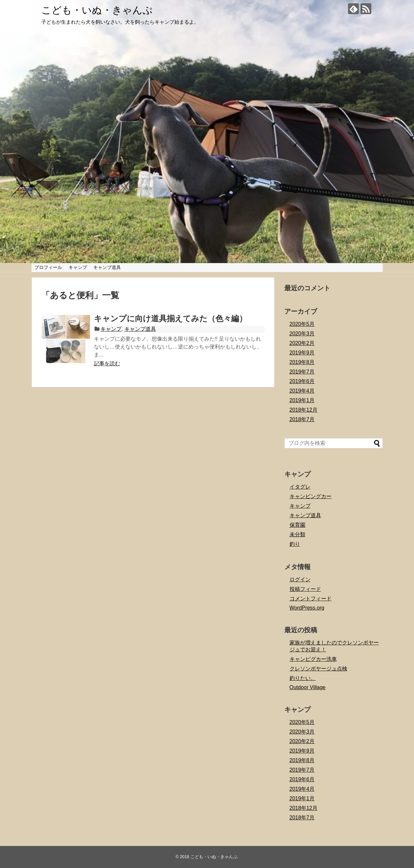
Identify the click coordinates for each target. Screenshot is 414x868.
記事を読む (107, 363)
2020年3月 (302, 334)
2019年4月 (302, 391)
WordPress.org (307, 608)
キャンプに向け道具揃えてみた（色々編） (170, 318)
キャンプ (78, 267)
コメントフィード (311, 599)
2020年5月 (302, 324)
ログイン (300, 579)
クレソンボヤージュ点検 (318, 669)
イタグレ (300, 487)
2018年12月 (304, 410)
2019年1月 (302, 400)
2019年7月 (302, 372)
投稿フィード (305, 589)
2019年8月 (302, 362)
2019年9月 (302, 353)
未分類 (297, 534)
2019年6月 (302, 381)
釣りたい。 (303, 678)
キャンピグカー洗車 (313, 659)
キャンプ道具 (107, 267)
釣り (295, 544)
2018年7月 (302, 419)
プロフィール (48, 267)
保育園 (297, 525)
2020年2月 (302, 343)
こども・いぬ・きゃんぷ (97, 10)
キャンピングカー (311, 496)
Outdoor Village (308, 687)
